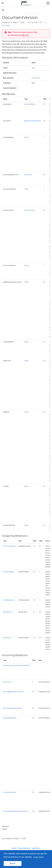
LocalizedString (30, 104)
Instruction (28, 175)
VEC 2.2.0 (25, 35)
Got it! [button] (13, 863)
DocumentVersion (9, 546)
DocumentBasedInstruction (13, 708)
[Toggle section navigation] (3, 10)
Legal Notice (36, 848)
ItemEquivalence (9, 600)
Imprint (14, 848)
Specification (8, 612)
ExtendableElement (10, 718)
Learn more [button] (38, 857)
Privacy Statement (24, 848)
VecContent (7, 682)
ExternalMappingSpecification (13, 692)
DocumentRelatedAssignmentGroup (16, 811)
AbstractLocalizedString (33, 121)
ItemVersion (36, 78)
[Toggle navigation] (3, 3)
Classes (5, 829)
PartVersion (7, 638)
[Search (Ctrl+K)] (48, 3)
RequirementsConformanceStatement (16, 665)
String (26, 137)
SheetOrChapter (9, 572)
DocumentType (30, 210)
